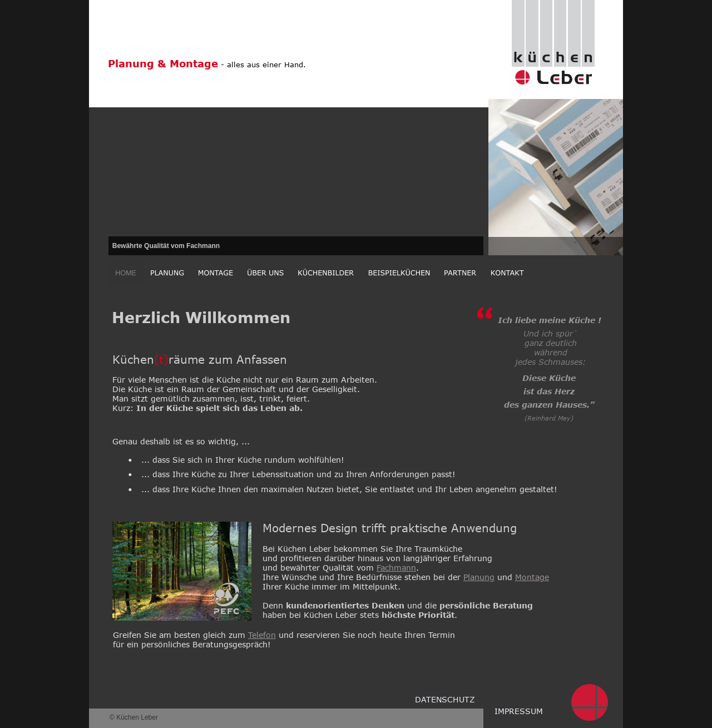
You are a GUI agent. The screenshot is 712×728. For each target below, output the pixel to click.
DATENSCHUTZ (445, 699)
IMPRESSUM (519, 711)
